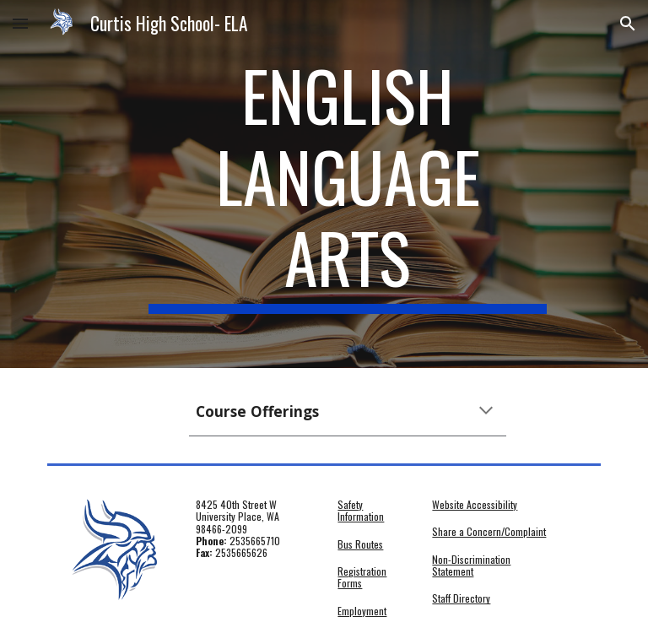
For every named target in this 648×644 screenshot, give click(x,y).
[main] (347, 184)
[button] (20, 23)
